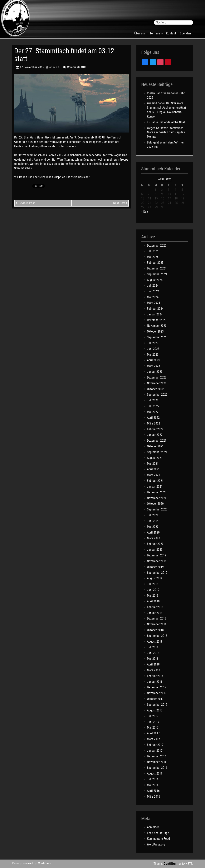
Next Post (120, 203)
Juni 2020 (153, 521)
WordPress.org (156, 844)
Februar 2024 (155, 309)
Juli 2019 (153, 584)
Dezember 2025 (157, 246)
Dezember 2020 (157, 492)
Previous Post (25, 203)
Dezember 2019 (157, 555)
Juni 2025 (153, 251)
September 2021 (157, 452)
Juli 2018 (153, 647)
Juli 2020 (153, 515)
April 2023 (153, 360)
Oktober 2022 (155, 389)
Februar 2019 (155, 607)
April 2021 (153, 469)
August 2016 (155, 773)
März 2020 (154, 538)
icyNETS (187, 864)
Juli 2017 (153, 716)
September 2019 (157, 573)
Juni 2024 (153, 291)
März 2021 (154, 475)
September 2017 (157, 705)
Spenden (185, 33)
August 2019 (155, 578)
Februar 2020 (155, 544)
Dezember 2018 (157, 618)
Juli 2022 (153, 400)
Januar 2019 (155, 613)
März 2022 (154, 423)
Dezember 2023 (157, 320)
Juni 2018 (153, 653)
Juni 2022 (153, 406)
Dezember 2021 (157, 441)
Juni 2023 (153, 349)
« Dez (145, 212)
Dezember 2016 (157, 756)
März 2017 (154, 739)
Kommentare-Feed (158, 839)
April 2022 (153, 418)
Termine (155, 33)
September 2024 (157, 274)
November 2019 (157, 561)
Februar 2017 (155, 745)
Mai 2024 (153, 297)
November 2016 (157, 762)
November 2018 (157, 624)
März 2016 (154, 797)
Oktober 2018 (155, 630)
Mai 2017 (153, 728)
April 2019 (153, 601)
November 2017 (157, 693)
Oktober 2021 (155, 446)
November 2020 (157, 498)
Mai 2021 (153, 464)
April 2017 (153, 733)
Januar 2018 (155, 682)
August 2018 (155, 642)
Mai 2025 (153, 257)
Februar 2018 (155, 676)
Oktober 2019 (155, 567)
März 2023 (154, 366)
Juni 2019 (153, 590)
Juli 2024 (153, 286)
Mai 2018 (153, 659)
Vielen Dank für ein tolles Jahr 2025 (166, 95)
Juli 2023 (153, 343)
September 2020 (157, 509)
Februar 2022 (155, 429)
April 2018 (153, 664)
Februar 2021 (155, 481)
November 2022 (157, 383)
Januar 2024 (155, 314)
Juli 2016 (153, 779)
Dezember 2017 (157, 687)
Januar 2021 (155, 487)
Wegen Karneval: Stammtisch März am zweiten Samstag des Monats (166, 132)
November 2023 (157, 326)
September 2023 (157, 337)
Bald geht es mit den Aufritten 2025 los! (166, 145)
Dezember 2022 (157, 377)
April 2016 (153, 791)
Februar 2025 (155, 263)
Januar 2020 (155, 550)
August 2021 (155, 458)
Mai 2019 (153, 596)
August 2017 (155, 710)
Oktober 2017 (155, 699)
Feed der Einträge (158, 833)
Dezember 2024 (157, 268)
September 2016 (157, 768)
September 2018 (157, 636)
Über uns (140, 33)
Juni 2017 (153, 722)
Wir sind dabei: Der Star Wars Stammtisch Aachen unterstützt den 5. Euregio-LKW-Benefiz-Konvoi (166, 110)
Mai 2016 (153, 785)
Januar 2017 (155, 751)
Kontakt (171, 33)
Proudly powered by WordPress (32, 863)
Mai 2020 (153, 527)
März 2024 (154, 303)
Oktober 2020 (155, 504)
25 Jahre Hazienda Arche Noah (166, 122)
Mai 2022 (153, 412)
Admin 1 (53, 67)
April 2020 (153, 532)
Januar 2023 (155, 372)
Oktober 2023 (155, 331)
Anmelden (153, 827)
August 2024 (155, 280)
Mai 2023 (153, 355)
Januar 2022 (155, 435)
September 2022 (157, 395)
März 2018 (154, 670)
